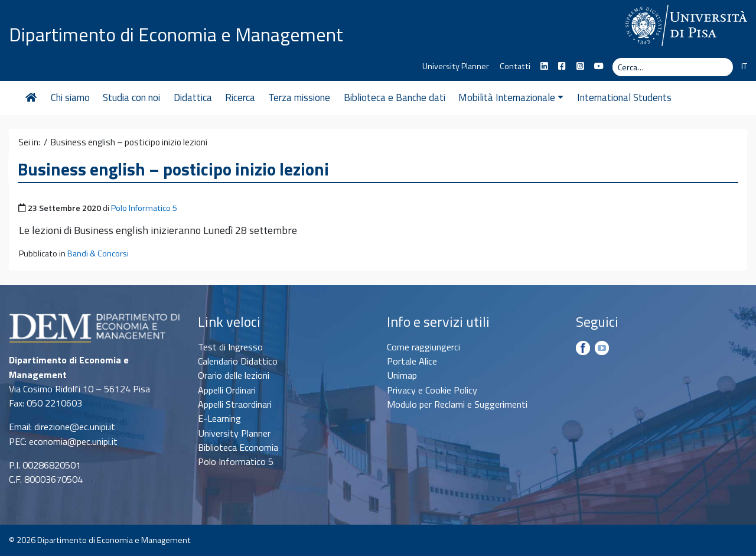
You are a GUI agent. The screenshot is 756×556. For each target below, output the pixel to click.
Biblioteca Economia (238, 447)
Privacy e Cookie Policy (432, 390)
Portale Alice (412, 361)
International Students (624, 97)
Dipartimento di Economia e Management (176, 34)
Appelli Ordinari (227, 390)
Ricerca (240, 97)
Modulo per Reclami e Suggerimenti (457, 404)
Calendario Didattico (238, 361)
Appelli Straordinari (235, 404)
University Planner (456, 66)
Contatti (515, 66)
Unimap (402, 375)
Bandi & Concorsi (98, 253)
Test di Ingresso (230, 347)
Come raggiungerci (423, 347)
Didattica (193, 97)
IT (744, 66)
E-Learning (219, 418)
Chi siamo (70, 97)
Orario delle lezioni (234, 375)
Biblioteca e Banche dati (395, 97)
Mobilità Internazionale (511, 97)
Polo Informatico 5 (144, 208)
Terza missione (299, 97)
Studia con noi (131, 97)
